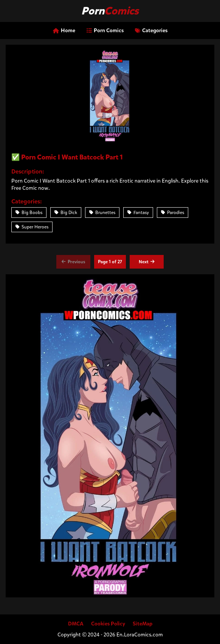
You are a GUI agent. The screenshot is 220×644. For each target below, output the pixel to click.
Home (64, 30)
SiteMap (143, 624)
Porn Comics (105, 30)
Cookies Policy (108, 624)
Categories (151, 30)
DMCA (76, 624)
